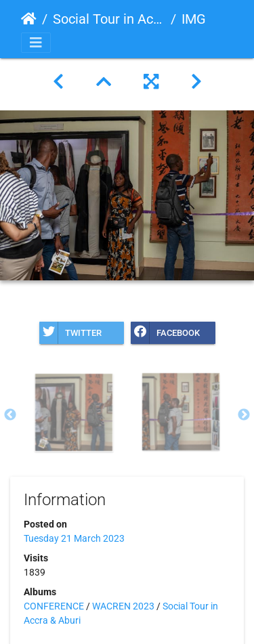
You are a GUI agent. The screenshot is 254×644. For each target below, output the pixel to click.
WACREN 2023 (123, 606)
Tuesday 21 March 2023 (74, 538)
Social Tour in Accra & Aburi (109, 19)
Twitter (70, 333)
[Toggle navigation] (36, 43)
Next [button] (244, 415)
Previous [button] (10, 415)
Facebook (165, 333)
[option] (74, 412)
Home (29, 19)
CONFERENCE (54, 606)
